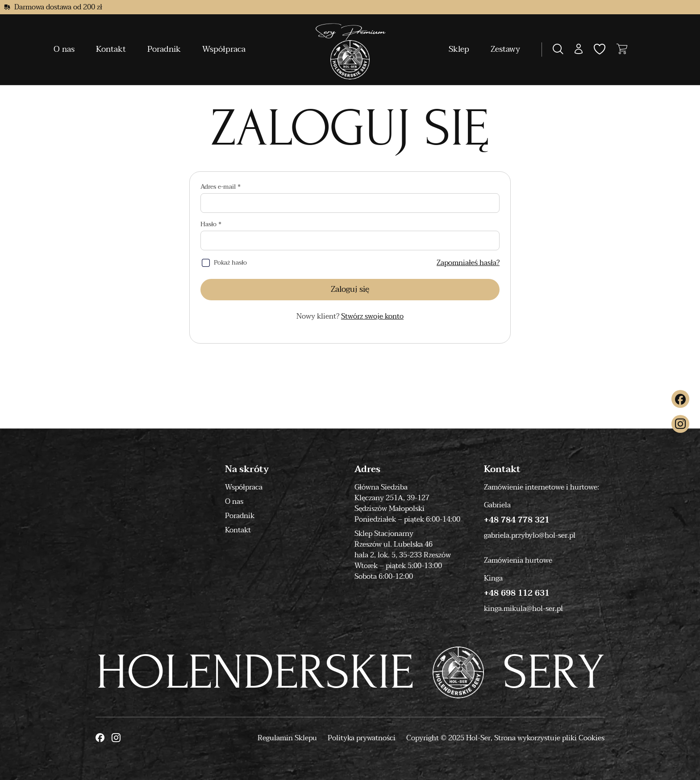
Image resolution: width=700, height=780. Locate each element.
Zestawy (505, 49)
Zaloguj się (350, 289)
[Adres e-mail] (350, 203)
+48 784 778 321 (517, 520)
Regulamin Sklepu (287, 738)
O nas (64, 49)
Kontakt (111, 49)
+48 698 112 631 (517, 593)
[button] (579, 50)
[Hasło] (350, 241)
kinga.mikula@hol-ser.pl (523, 609)
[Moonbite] (350, 50)
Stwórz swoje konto (372, 316)
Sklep (459, 49)
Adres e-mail (219, 187)
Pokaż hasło (230, 263)
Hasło (209, 224)
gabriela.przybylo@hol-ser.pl (530, 535)
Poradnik (164, 49)
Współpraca (224, 49)
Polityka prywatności (362, 738)
